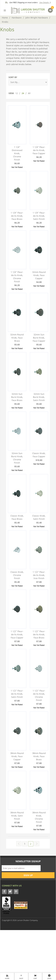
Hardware (17, 18)
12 (17, 93)
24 (23, 93)
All (29, 93)
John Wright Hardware (37, 18)
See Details (45, 2)
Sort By (13, 77)
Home (5, 18)
